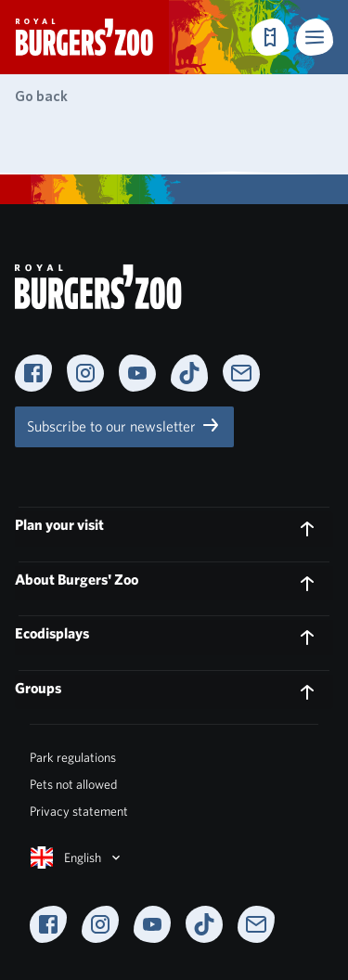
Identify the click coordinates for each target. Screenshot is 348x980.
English (77, 857)
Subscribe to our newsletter (124, 425)
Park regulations (73, 757)
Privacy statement (79, 811)
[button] (315, 37)
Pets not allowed (73, 784)
